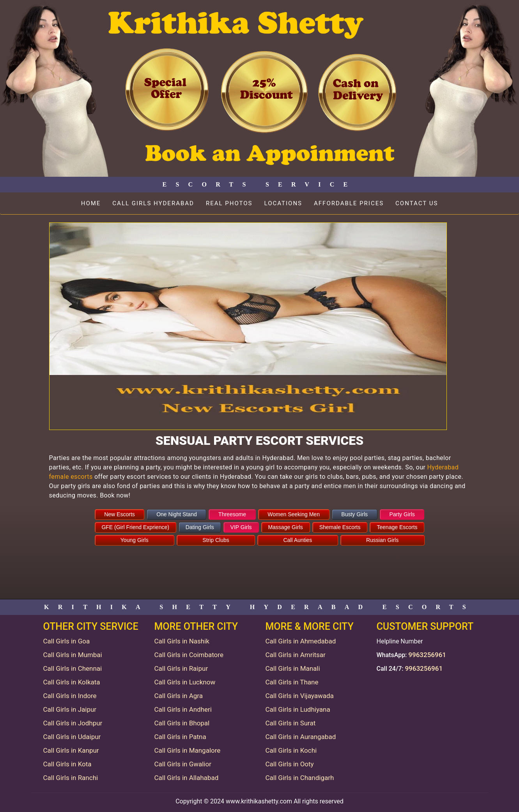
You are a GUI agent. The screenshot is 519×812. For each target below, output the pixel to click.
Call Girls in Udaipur (72, 737)
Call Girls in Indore (70, 696)
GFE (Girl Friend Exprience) (135, 527)
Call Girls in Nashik (182, 641)
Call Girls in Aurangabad (301, 737)
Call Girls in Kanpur (71, 750)
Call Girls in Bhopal (182, 723)
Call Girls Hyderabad (153, 203)
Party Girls (402, 514)
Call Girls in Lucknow (185, 682)
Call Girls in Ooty (290, 764)
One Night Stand (177, 514)
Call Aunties (298, 540)
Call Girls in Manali (293, 668)
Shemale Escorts (340, 527)
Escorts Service (259, 184)
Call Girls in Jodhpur (73, 723)
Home (91, 203)
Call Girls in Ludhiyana (298, 709)
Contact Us (417, 203)
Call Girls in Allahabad (187, 778)
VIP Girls (241, 527)
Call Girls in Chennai (73, 668)
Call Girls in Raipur (181, 668)
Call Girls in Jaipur (70, 709)
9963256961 (427, 655)
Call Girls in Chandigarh (300, 778)
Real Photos (229, 203)
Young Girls (135, 540)
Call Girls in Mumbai (73, 655)
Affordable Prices (349, 203)
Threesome (232, 514)
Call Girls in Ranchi (71, 778)
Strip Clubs (216, 540)
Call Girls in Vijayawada (300, 696)
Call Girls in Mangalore (188, 750)
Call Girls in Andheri (183, 709)
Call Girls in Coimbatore (189, 655)
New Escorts (120, 514)
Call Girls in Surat (291, 723)
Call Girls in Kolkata (72, 682)
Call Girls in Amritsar (296, 655)
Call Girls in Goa (67, 641)
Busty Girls (354, 514)
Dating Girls (200, 527)
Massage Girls (285, 527)
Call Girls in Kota (67, 764)
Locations (283, 203)
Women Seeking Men (294, 514)
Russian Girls (382, 540)
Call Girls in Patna (180, 737)
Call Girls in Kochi (291, 750)
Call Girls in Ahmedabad (301, 641)
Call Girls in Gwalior (183, 764)
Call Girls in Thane (292, 682)
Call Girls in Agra (179, 696)
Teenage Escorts (397, 527)
